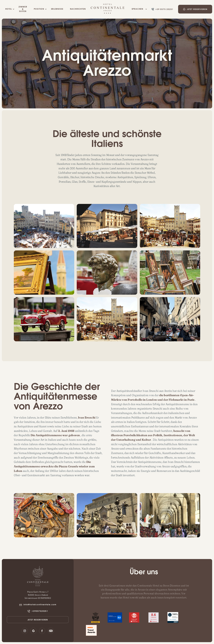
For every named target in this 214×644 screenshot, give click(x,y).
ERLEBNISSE (57, 9)
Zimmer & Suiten (23, 9)
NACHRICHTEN (78, 9)
